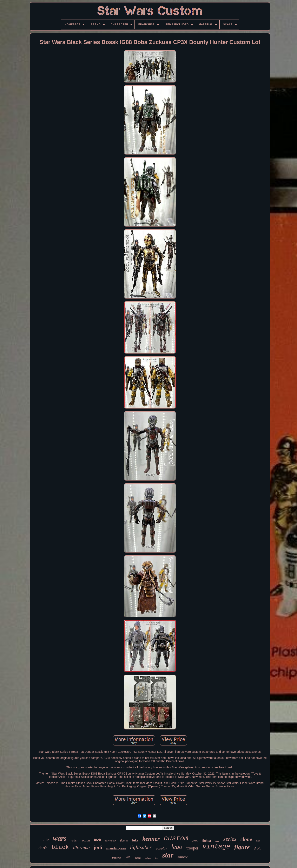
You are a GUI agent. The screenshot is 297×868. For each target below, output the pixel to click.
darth (43, 848)
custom (176, 838)
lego (177, 847)
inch (98, 840)
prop (195, 840)
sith (128, 857)
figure (242, 847)
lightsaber (141, 847)
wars (60, 838)
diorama (81, 848)
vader (74, 840)
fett (157, 858)
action (86, 840)
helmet (148, 858)
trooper (192, 848)
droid (258, 848)
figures (124, 841)
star (168, 855)
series (230, 839)
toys (258, 841)
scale (44, 839)
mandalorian (116, 848)
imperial (117, 858)
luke (135, 840)
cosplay (161, 848)
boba (138, 858)
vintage (216, 847)
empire (183, 857)
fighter (207, 841)
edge (217, 841)
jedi (98, 848)
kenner (151, 839)
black (60, 847)
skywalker (111, 841)
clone (246, 839)
